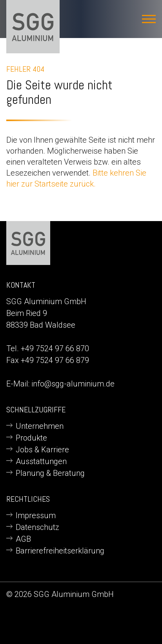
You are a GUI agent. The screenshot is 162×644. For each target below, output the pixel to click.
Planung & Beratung (50, 473)
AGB (23, 539)
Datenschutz (37, 527)
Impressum (36, 515)
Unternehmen (40, 426)
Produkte (31, 438)
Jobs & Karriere (42, 450)
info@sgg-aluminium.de (73, 384)
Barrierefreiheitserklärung (60, 551)
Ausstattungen (41, 461)
